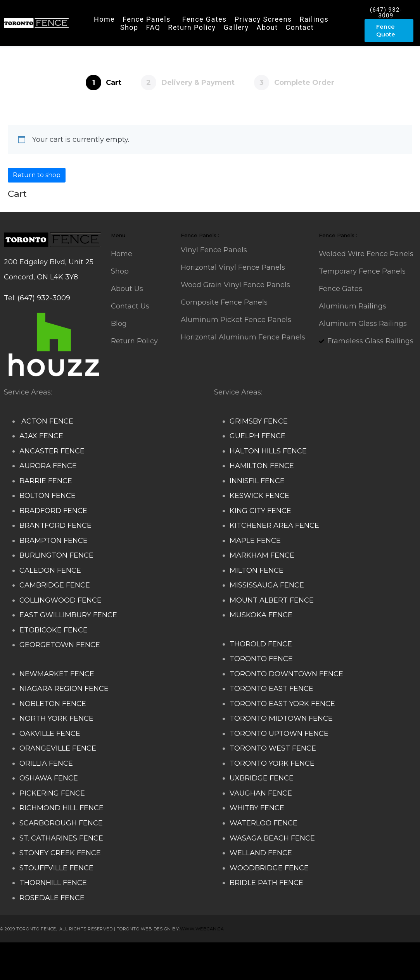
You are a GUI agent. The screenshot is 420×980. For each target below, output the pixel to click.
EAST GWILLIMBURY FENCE (68, 615)
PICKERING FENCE (52, 793)
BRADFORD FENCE (53, 511)
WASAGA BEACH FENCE (272, 838)
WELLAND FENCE (261, 853)
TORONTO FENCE (261, 659)
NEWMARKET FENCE (57, 674)
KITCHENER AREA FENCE (274, 525)
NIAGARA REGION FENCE (64, 689)
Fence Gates (205, 19)
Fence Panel (151, 969)
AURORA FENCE (48, 466)
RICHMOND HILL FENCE (61, 808)
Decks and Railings (246, 954)
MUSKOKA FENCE (261, 615)
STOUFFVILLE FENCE (56, 868)
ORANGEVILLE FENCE (58, 748)
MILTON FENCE (257, 570)
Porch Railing (52, 969)
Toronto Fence (242, 969)
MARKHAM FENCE (262, 555)
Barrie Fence (195, 969)
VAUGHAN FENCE (261, 793)
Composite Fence (84, 954)
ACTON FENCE (46, 421)
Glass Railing (366, 954)
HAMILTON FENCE (262, 466)
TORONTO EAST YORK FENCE (282, 704)
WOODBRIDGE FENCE (269, 868)
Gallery (236, 27)
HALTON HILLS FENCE (268, 451)
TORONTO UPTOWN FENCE (279, 734)
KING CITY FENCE (260, 511)
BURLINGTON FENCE (56, 555)
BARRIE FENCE (46, 481)
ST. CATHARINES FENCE (61, 838)
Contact (300, 27)
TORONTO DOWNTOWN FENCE (286, 674)
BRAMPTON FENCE (54, 541)
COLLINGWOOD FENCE (60, 600)
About (267, 27)
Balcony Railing (102, 969)
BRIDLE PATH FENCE (266, 883)
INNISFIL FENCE (257, 481)
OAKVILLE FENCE (50, 734)
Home (104, 19)
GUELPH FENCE (258, 436)
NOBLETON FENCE (53, 704)
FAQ (153, 27)
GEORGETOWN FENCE (60, 645)
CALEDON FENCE (50, 570)
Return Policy (192, 27)
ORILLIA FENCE (46, 763)
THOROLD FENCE (261, 644)
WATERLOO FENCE (264, 823)
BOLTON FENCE (48, 496)
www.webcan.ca (202, 929)
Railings (314, 19)
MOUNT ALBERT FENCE (272, 600)
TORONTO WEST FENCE (273, 748)
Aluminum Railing (312, 954)
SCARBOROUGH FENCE (61, 823)
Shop (129, 27)
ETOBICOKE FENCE (54, 630)
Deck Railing (190, 954)
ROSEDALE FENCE (52, 898)
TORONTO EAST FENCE (271, 689)
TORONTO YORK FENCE (272, 763)
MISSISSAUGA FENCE (267, 585)
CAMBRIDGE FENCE (55, 585)
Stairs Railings (29, 954)
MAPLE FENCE (255, 541)
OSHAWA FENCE (49, 778)
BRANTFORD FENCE (55, 525)
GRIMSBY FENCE (259, 421)
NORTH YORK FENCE (56, 718)
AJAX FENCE (41, 436)
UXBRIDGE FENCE (262, 778)
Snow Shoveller (141, 954)
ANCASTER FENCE (52, 451)
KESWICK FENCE (259, 496)
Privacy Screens (263, 19)
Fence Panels (147, 19)
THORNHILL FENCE (53, 883)
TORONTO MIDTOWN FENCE (281, 718)
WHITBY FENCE (257, 808)
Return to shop (37, 175)
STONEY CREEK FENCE (60, 853)
